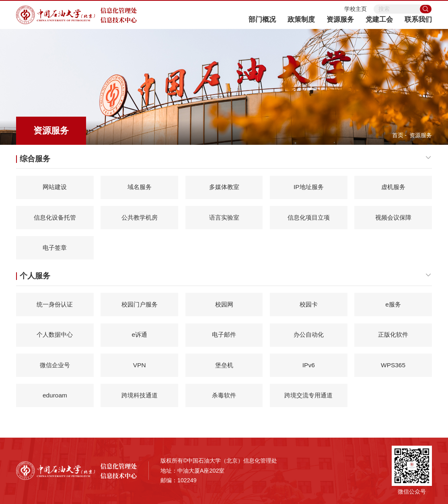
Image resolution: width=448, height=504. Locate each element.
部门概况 (262, 20)
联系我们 (418, 20)
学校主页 (356, 9)
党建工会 (379, 20)
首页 (398, 135)
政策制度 (301, 20)
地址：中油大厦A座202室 (192, 471)
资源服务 (340, 20)
